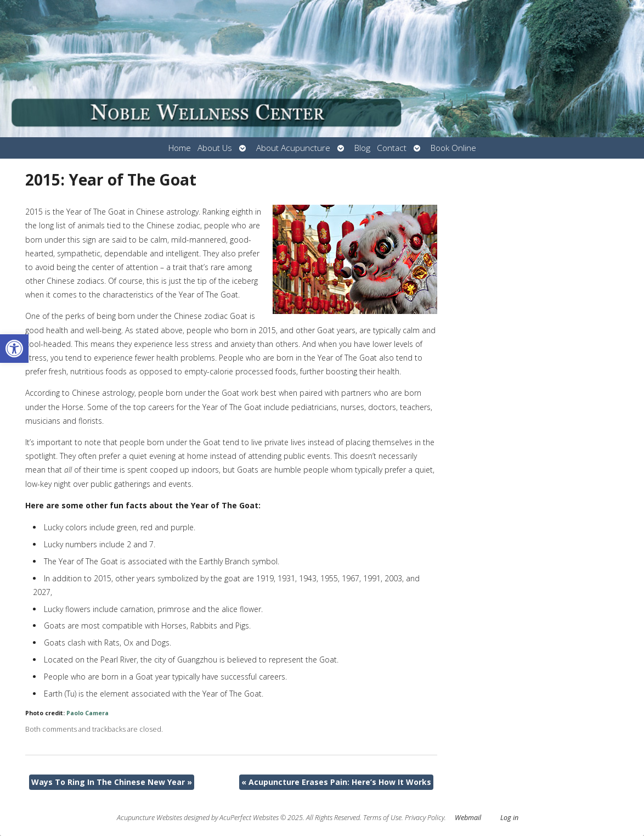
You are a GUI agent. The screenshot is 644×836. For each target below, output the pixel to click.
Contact (392, 148)
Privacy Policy (425, 818)
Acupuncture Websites (149, 818)
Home (180, 148)
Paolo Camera (87, 713)
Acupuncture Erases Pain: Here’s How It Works (336, 782)
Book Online (453, 148)
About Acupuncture (293, 148)
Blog (362, 148)
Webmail (468, 818)
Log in (509, 818)
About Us (215, 148)
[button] (14, 349)
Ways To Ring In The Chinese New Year (112, 782)
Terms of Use (382, 818)
